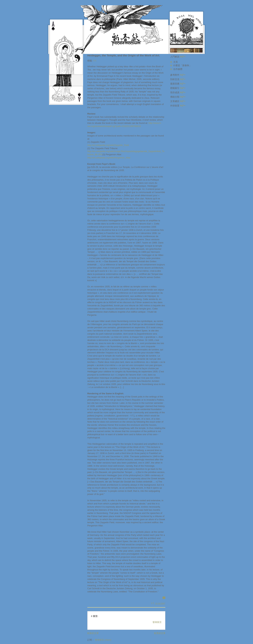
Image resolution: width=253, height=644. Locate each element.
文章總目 (178, 101)
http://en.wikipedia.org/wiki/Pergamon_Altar (109, 158)
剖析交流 (178, 79)
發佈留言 (157, 622)
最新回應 (178, 84)
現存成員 (178, 92)
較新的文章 (93, 633)
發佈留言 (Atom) (103, 640)
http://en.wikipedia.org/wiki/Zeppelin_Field (108, 145)
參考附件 (178, 75)
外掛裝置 (178, 106)
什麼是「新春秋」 (182, 65)
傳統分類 (178, 97)
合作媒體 (178, 69)
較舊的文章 (160, 633)
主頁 (176, 62)
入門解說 (178, 57)
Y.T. (95, 61)
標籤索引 (178, 88)
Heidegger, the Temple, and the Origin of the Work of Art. (124, 55)
